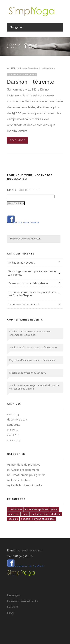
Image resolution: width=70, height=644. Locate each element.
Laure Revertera (30, 68)
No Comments (48, 68)
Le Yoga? (14, 595)
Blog (10, 613)
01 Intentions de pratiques (24, 465)
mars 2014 (14, 440)
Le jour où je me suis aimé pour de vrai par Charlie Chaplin (32, 294)
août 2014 (13, 425)
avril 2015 (13, 414)
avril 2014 (13, 435)
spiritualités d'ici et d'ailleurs (46, 514)
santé (25, 514)
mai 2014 (13, 430)
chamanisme (15, 509)
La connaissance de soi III (24, 304)
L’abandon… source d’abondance (28, 283)
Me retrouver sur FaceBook (23, 222)
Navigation (17, 27)
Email (24, 190)
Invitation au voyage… (21, 263)
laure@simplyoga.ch (30, 550)
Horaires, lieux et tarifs (22, 601)
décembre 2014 (17, 420)
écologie (13, 519)
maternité (14, 514)
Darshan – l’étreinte (31, 82)
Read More (18, 140)
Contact (13, 607)
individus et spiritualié (37, 509)
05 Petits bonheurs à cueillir (25, 485)
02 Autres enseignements (23, 470)
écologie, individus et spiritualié (38, 519)
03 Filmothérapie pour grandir (22, 74)
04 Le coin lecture (19, 480)
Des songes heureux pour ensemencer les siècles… (32, 273)
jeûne (54, 509)
